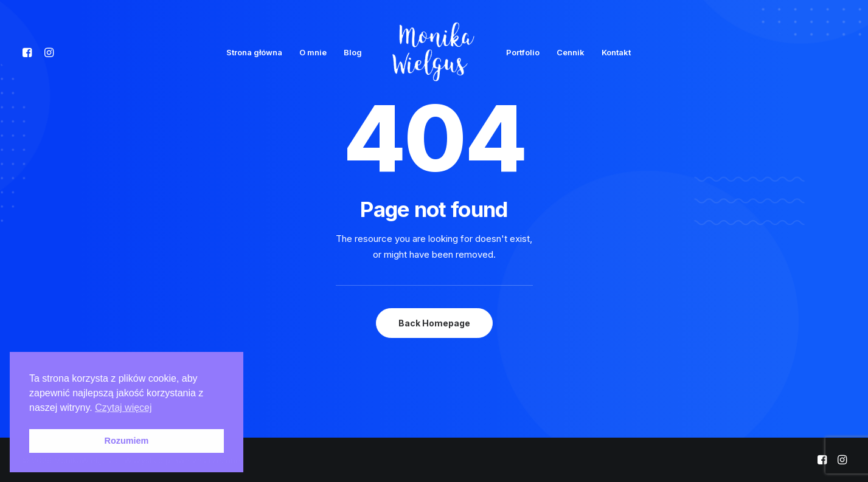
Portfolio (523, 52)
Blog (353, 52)
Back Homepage (434, 323)
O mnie (313, 52)
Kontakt (616, 52)
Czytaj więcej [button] (123, 408)
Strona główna (254, 52)
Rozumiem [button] (127, 441)
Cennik (571, 52)
